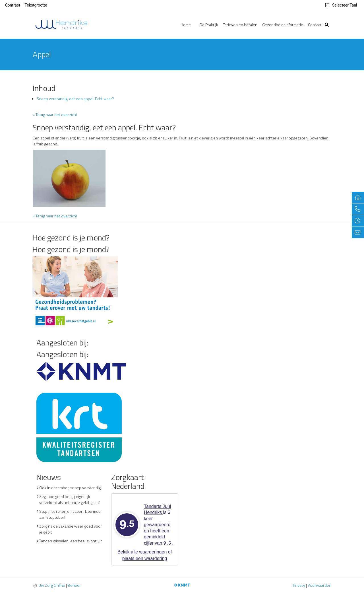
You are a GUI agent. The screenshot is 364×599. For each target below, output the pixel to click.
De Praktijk (209, 25)
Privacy (299, 585)
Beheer (74, 585)
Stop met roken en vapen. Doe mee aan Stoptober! (70, 514)
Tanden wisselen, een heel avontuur (71, 541)
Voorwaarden (319, 585)
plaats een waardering (145, 558)
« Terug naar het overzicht (55, 115)
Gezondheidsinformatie (283, 25)
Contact (315, 25)
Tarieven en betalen (240, 25)
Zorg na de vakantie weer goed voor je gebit (71, 529)
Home (186, 25)
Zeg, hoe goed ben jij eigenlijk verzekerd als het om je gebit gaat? (70, 499)
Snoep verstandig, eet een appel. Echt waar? (75, 99)
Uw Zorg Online (52, 585)
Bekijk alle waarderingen (142, 552)
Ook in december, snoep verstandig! (70, 488)
